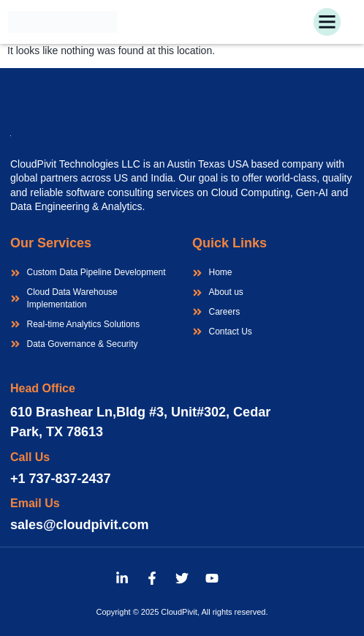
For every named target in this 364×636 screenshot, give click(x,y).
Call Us (30, 457)
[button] (327, 22)
